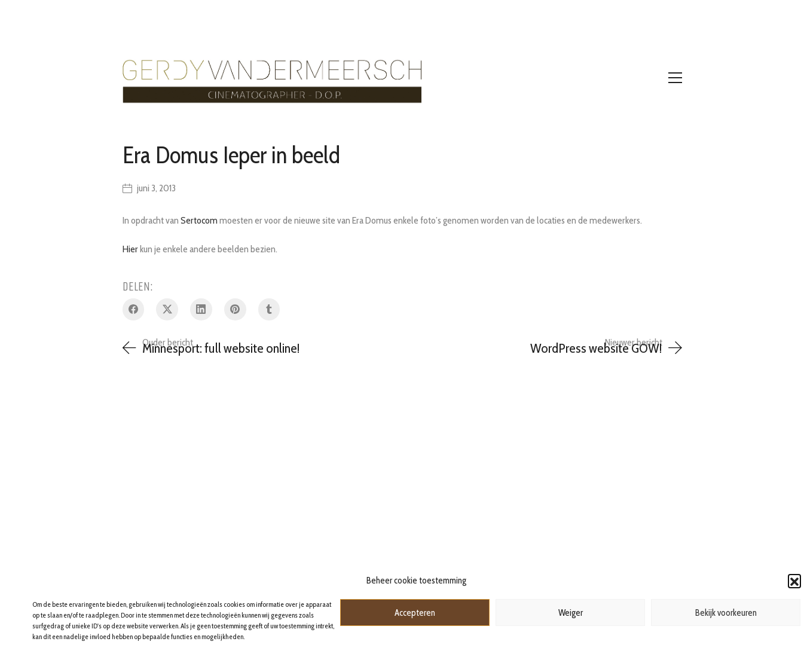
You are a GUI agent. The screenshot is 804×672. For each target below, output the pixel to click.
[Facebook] (134, 309)
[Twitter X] (167, 309)
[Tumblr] (269, 309)
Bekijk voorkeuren (726, 613)
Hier (130, 249)
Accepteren (415, 613)
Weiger (571, 613)
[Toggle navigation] (675, 78)
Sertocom (199, 220)
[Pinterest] (235, 309)
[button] (794, 581)
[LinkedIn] (201, 309)
